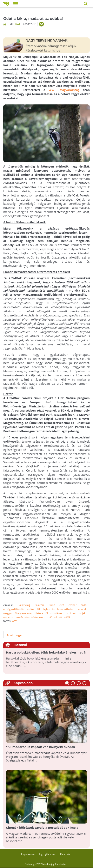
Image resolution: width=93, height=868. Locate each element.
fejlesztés (49, 609)
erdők (31, 609)
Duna (52, 605)
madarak (81, 609)
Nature (39, 613)
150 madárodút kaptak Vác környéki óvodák (41, 747)
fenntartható (65, 609)
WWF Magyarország (64, 90)
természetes (22, 617)
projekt (82, 613)
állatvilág (25, 605)
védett (58, 617)
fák (39, 609)
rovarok (8, 617)
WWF (18, 24)
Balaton (39, 605)
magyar (8, 613)
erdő (84, 605)
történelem (38, 617)
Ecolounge (14, 635)
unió (50, 617)
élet (62, 605)
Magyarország (24, 613)
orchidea (70, 613)
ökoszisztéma (54, 613)
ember (72, 605)
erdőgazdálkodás (14, 609)
